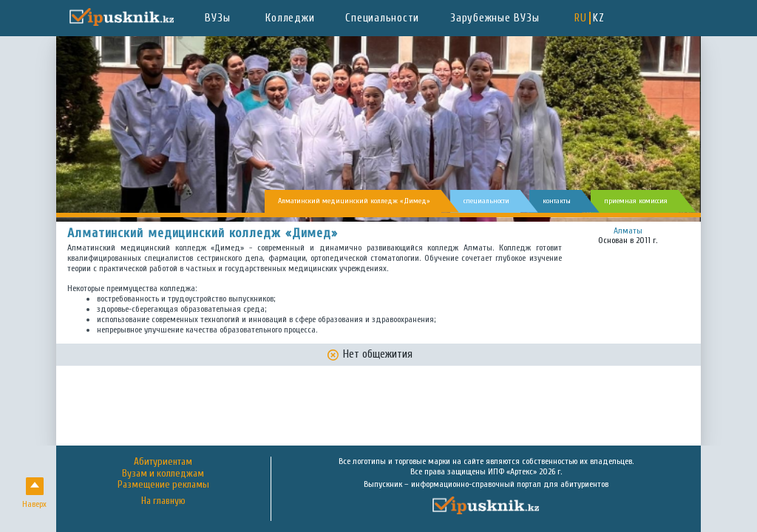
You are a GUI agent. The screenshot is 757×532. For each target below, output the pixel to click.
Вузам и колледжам (163, 474)
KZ (599, 18)
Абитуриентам (163, 462)
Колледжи (290, 18)
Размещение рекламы (163, 485)
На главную (163, 501)
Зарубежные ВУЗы (495, 18)
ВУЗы (217, 18)
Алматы (628, 231)
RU (581, 18)
